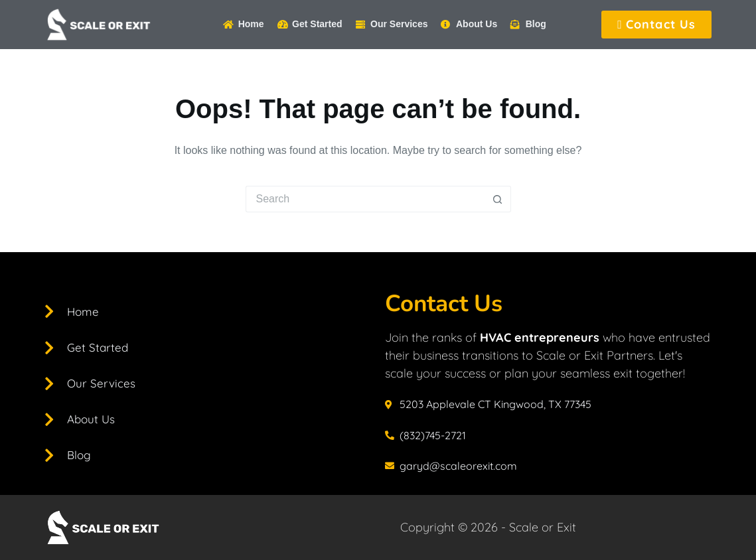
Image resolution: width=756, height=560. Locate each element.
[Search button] (498, 199)
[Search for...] (365, 199)
